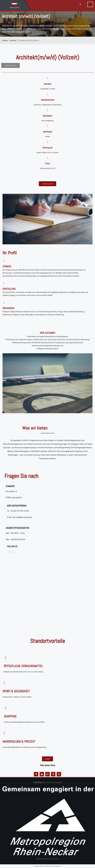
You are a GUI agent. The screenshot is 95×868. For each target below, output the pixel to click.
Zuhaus (5, 40)
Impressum (55, 859)
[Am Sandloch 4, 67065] (47, 593)
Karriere (13, 40)
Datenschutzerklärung (43, 859)
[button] (36, 774)
